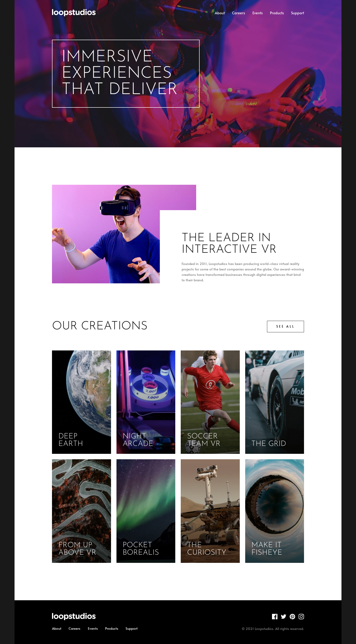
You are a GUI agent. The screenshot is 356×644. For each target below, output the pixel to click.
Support (298, 13)
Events (258, 13)
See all (286, 326)
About (220, 13)
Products (277, 13)
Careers (239, 13)
